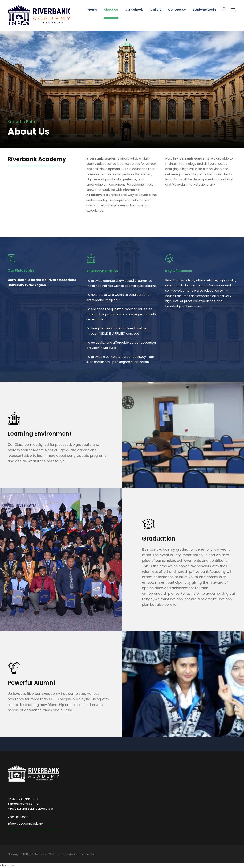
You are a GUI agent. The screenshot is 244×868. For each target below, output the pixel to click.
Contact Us (177, 10)
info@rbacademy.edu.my (26, 823)
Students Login (204, 10)
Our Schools (134, 10)
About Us (111, 10)
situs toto (7, 865)
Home (92, 10)
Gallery (156, 10)
